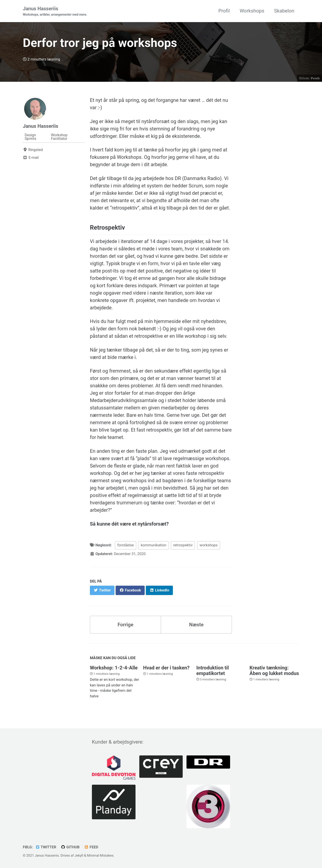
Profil (224, 11)
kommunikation (153, 545)
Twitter (46, 847)
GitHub (70, 847)
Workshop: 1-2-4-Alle (114, 668)
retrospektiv (183, 545)
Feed (91, 847)
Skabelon (284, 11)
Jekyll (79, 855)
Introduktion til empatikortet (213, 671)
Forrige (126, 625)
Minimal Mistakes (100, 855)
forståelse (126, 545)
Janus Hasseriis (55, 11)
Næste (196, 625)
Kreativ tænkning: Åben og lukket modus (274, 671)
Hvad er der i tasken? (166, 668)
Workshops (252, 11)
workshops (209, 545)
